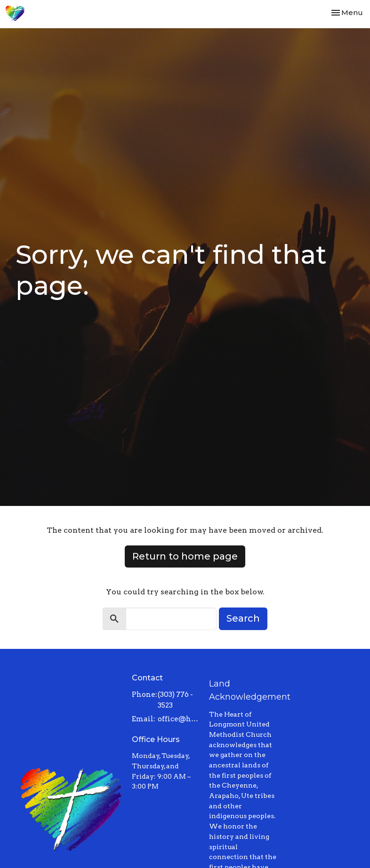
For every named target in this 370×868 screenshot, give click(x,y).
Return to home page (185, 556)
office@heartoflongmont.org (179, 719)
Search (243, 618)
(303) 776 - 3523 (175, 700)
